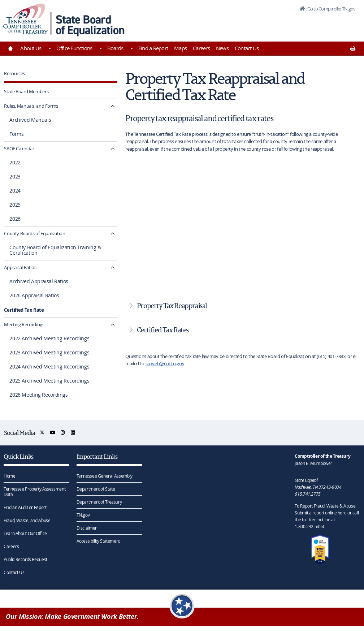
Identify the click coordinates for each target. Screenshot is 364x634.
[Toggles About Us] (49, 49)
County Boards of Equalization (34, 233)
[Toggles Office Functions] (100, 49)
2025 (15, 205)
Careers (201, 48)
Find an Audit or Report (25, 507)
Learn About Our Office (25, 533)
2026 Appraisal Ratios (34, 296)
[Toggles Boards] (131, 49)
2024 (15, 191)
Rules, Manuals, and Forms (31, 106)
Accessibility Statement (98, 541)
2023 (15, 177)
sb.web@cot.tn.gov (165, 363)
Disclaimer (87, 528)
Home (10, 476)
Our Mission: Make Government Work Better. (72, 616)
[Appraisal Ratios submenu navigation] (113, 268)
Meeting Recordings (24, 324)
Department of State (96, 489)
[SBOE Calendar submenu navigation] (113, 149)
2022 (15, 163)
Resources (14, 73)
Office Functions (74, 48)
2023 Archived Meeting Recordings (49, 353)
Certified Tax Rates (163, 330)
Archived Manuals (30, 120)
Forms (16, 134)
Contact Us (247, 48)
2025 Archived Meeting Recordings (49, 381)
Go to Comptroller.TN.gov (331, 9)
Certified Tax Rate (24, 310)
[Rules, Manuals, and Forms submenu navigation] (113, 106)
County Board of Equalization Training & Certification (55, 250)
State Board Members (26, 91)
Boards (115, 48)
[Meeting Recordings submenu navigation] (113, 325)
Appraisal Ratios (20, 267)
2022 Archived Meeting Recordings (49, 338)
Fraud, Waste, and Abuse (27, 520)
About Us (31, 48)
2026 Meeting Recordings (38, 395)
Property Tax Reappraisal (172, 306)
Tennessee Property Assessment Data (34, 491)
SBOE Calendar (19, 148)
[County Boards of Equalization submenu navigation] (113, 234)
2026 (15, 219)
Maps (180, 48)
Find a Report (153, 48)
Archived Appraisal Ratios (39, 281)
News (222, 48)
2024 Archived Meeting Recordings (49, 367)
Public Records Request (25, 559)
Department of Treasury (99, 502)
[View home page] (25, 19)
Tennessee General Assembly (105, 476)
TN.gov (83, 515)
